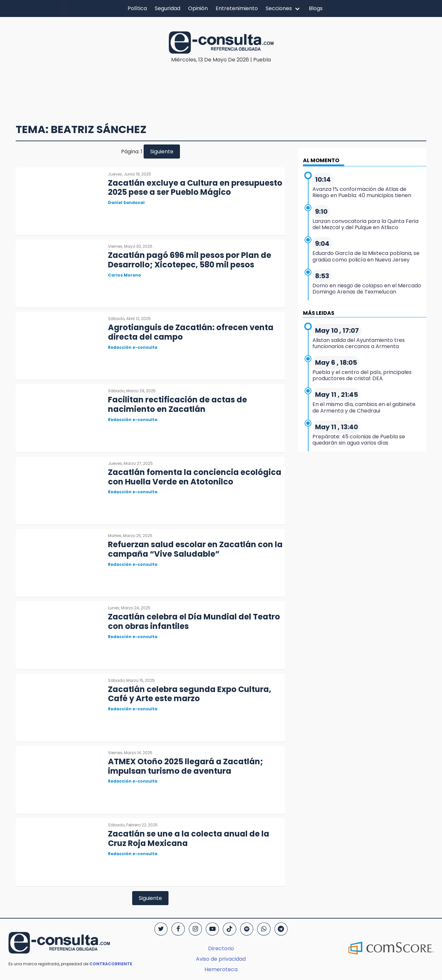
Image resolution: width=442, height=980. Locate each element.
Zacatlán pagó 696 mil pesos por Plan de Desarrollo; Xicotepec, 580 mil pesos (190, 260)
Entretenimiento (237, 8)
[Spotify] (247, 929)
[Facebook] (178, 929)
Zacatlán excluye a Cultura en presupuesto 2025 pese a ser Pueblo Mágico (195, 188)
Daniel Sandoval (126, 203)
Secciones (279, 8)
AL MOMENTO (321, 160)
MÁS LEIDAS (319, 313)
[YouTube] (212, 929)
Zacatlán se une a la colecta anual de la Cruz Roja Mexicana (189, 838)
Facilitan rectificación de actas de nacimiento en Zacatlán (177, 404)
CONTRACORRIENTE (111, 964)
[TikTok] (229, 929)
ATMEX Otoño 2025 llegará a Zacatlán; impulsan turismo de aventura (186, 766)
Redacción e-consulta (133, 347)
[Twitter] (161, 929)
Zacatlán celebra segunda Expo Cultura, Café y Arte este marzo (190, 694)
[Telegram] (281, 929)
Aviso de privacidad (221, 959)
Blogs (316, 8)
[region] (221, 84)
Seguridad (168, 8)
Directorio (221, 948)
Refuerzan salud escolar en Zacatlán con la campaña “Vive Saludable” (195, 549)
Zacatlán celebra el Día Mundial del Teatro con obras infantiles (194, 621)
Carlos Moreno (124, 275)
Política (137, 8)
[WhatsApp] (264, 929)
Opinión (198, 8)
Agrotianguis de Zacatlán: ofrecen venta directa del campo (191, 332)
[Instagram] (195, 929)
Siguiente (162, 152)
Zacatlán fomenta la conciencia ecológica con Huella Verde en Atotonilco (195, 477)
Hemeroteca (221, 969)
